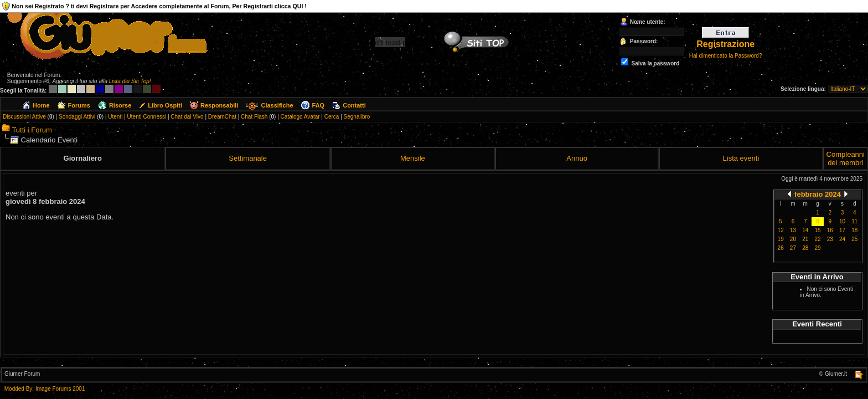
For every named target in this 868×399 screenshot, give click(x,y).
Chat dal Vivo (187, 117)
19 (781, 239)
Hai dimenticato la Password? (726, 56)
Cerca (332, 117)
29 (817, 248)
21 (805, 239)
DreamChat (222, 117)
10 (842, 221)
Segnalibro (357, 117)
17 (842, 230)
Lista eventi (741, 158)
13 (793, 230)
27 (793, 248)
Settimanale (248, 158)
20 (793, 239)
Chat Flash (254, 117)
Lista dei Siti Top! (130, 81)
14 (805, 230)
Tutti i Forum (32, 130)
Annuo (577, 158)
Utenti (115, 117)
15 (817, 230)
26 (781, 248)
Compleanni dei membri (846, 158)
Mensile (413, 158)
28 (805, 248)
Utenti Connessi (147, 117)
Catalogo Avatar (300, 117)
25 (854, 239)
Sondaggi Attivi (77, 117)
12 (781, 230)
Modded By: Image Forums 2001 (45, 389)
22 (817, 239)
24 (842, 239)
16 (830, 230)
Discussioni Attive (24, 117)
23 (830, 239)
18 (854, 230)
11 (854, 221)
